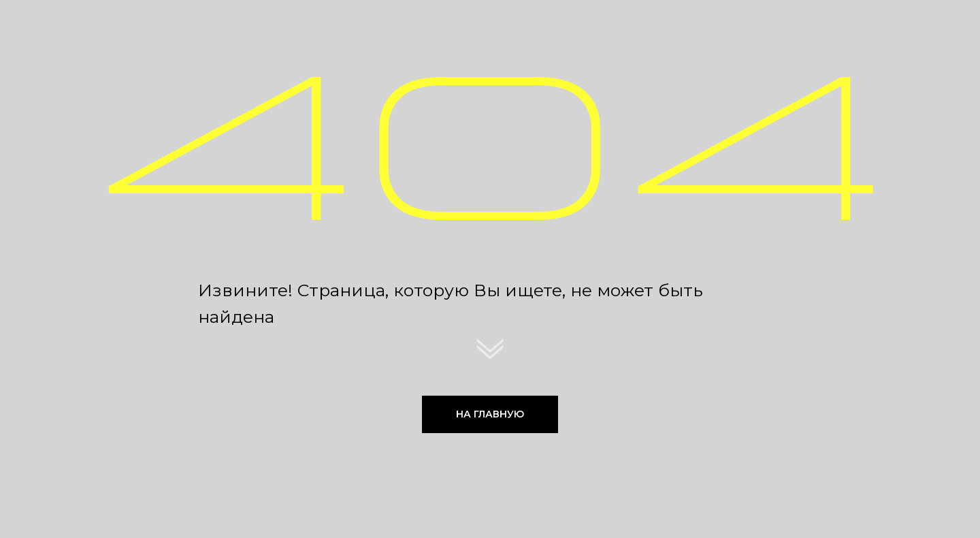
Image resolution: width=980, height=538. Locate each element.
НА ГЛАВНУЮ (490, 414)
